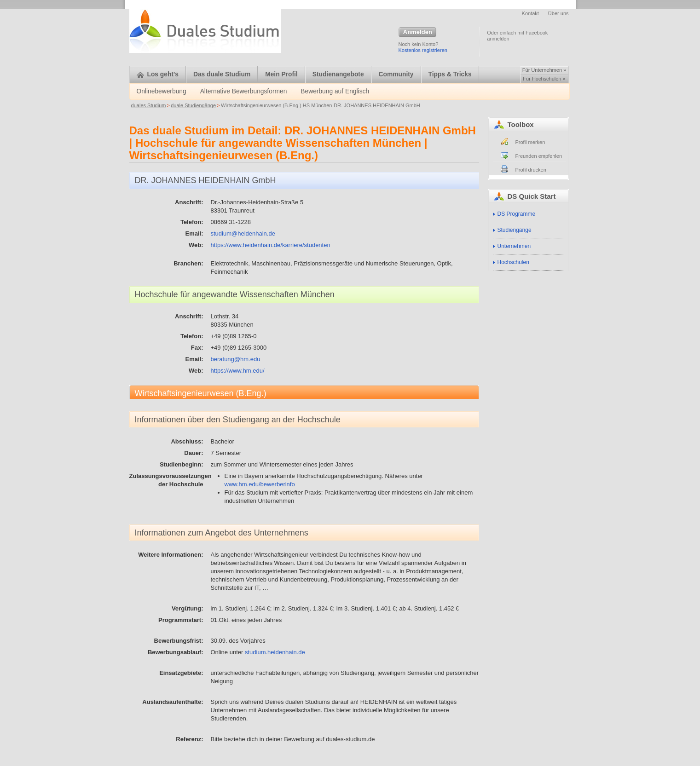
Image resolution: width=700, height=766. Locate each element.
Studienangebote (338, 74)
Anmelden (417, 33)
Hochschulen (513, 262)
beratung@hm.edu (236, 359)
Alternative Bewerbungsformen (244, 91)
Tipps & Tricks (450, 74)
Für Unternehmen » (544, 70)
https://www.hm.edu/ (238, 371)
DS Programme (517, 214)
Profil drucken (531, 170)
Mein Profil (281, 74)
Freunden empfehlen (539, 156)
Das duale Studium (222, 74)
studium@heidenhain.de (243, 233)
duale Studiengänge (193, 105)
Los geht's (158, 74)
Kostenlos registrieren (423, 50)
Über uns (558, 13)
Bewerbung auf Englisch (335, 91)
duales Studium (149, 105)
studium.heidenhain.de (275, 652)
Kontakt (530, 13)
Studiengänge (515, 230)
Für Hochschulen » (544, 79)
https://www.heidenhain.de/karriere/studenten (271, 245)
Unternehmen (514, 246)
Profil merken (530, 142)
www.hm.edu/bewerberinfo (260, 484)
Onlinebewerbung (162, 91)
